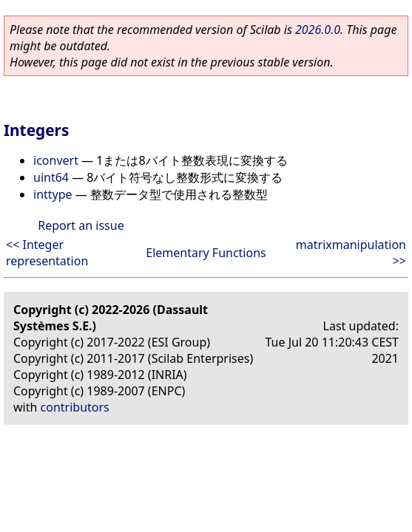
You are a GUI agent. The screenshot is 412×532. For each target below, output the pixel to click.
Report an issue (81, 225)
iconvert (56, 160)
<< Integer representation (47, 253)
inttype (53, 194)
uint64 (51, 177)
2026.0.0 (318, 30)
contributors (75, 407)
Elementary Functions (206, 253)
